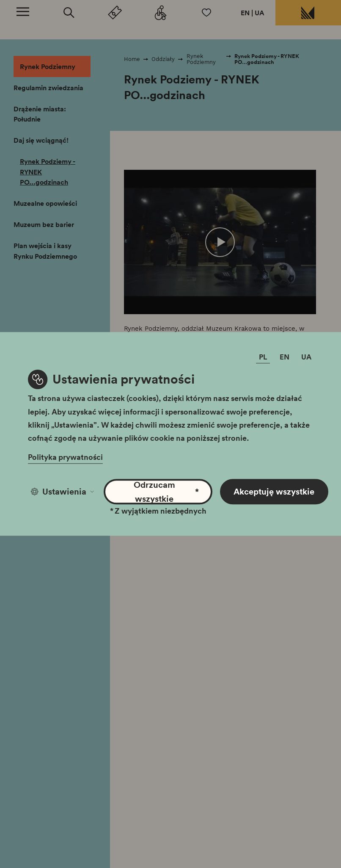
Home (132, 59)
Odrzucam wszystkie (166, 492)
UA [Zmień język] (306, 357)
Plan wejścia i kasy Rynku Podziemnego (45, 251)
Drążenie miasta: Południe (40, 114)
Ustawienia (62, 492)
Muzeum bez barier (44, 224)
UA (260, 13)
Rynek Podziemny (48, 66)
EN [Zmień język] (285, 357)
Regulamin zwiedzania (48, 88)
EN (245, 13)
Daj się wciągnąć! (41, 140)
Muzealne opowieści (45, 203)
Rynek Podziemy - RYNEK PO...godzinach (48, 172)
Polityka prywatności (65, 457)
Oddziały (163, 59)
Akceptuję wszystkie (274, 492)
